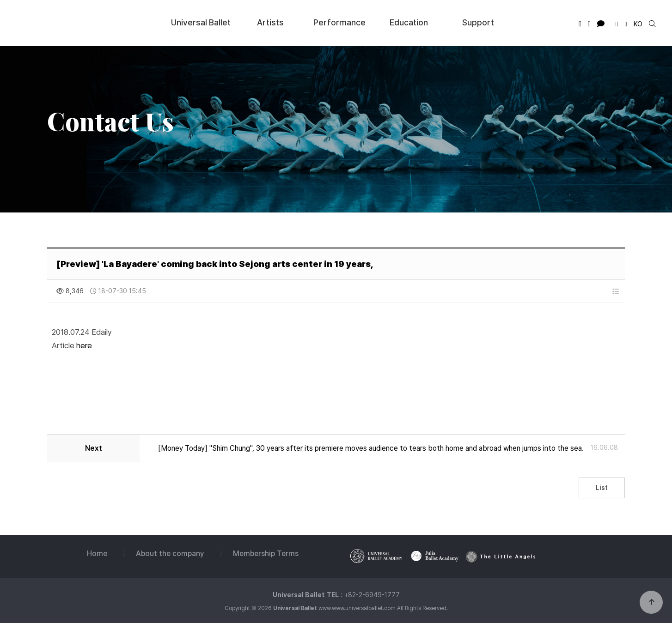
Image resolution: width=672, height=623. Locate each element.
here (84, 345)
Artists (270, 22)
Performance (339, 22)
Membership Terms (266, 553)
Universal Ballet (74, 23)
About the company (170, 553)
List (602, 488)
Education (409, 22)
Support (478, 22)
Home (97, 553)
